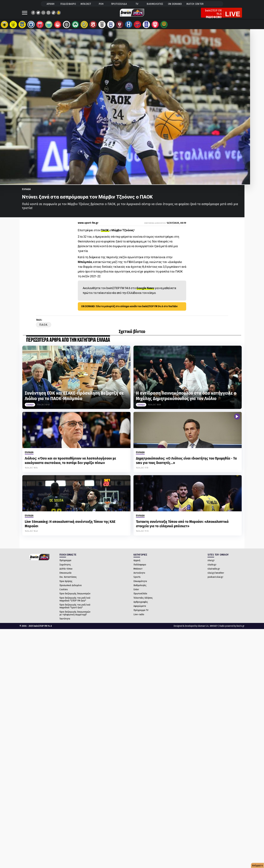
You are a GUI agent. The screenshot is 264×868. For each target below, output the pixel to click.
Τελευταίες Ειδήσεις (143, 601)
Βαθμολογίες (140, 589)
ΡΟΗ (101, 4)
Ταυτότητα (65, 622)
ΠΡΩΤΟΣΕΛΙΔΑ (119, 4)
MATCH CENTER (195, 4)
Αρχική (137, 564)
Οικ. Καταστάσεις (68, 580)
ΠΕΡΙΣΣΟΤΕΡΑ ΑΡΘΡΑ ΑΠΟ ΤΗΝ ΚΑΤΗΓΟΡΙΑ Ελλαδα (68, 343)
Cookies (64, 593)
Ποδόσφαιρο (140, 568)
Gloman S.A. (203, 629)
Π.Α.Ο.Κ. (44, 328)
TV (137, 4)
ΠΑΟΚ (105, 233)
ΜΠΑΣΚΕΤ (86, 4)
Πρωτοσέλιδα (140, 597)
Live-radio (139, 618)
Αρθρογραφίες (141, 605)
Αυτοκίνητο (139, 576)
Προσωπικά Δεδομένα (71, 589)
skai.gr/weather (216, 576)
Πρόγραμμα (65, 564)
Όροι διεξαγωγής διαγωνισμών (75, 597)
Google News (145, 291)
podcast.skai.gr (215, 580)
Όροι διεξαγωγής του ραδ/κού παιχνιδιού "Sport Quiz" (75, 609)
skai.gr (211, 564)
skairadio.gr (214, 572)
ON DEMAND (175, 4)
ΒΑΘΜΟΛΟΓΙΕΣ (155, 4)
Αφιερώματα (140, 609)
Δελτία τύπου (66, 572)
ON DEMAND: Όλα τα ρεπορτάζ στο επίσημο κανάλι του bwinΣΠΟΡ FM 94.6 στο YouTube (129, 310)
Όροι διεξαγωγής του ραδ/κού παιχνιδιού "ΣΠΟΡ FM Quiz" (75, 602)
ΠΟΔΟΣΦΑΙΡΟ (68, 4)
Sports (137, 580)
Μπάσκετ (138, 572)
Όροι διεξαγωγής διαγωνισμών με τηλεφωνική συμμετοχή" (75, 616)
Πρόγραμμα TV (141, 613)
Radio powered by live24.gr (232, 629)
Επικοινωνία (65, 576)
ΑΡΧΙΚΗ (51, 4)
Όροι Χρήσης (66, 584)
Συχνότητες (65, 568)
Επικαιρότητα (140, 584)
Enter (136, 593)
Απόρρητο (258, 865)
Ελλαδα (26, 192)
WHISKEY (214, 629)
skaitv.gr (212, 568)
